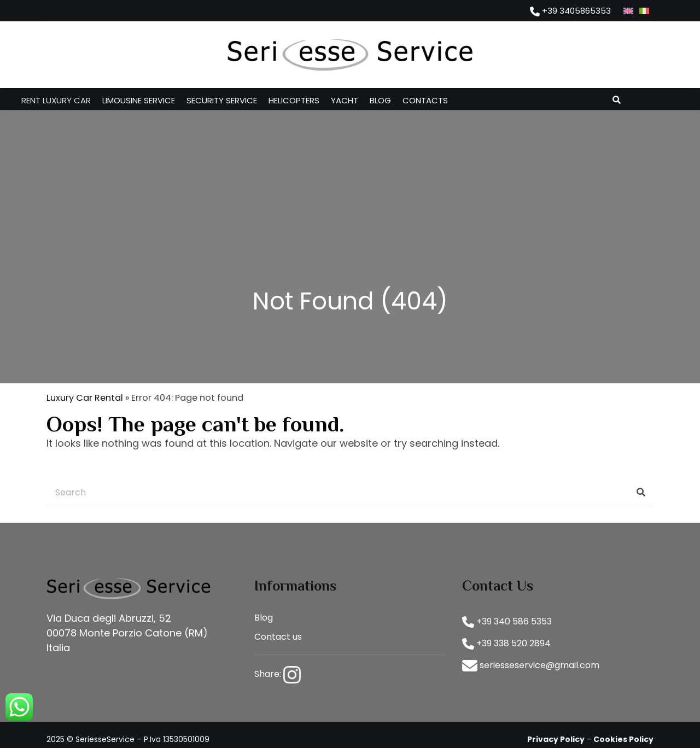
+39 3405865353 (570, 11)
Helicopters (294, 100)
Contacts (425, 100)
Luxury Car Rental (85, 398)
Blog (380, 100)
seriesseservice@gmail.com (531, 665)
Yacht (345, 100)
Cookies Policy (623, 739)
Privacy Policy (556, 739)
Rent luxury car (56, 100)
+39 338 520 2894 (506, 643)
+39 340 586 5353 (507, 621)
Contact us (278, 637)
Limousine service (139, 100)
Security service (222, 100)
